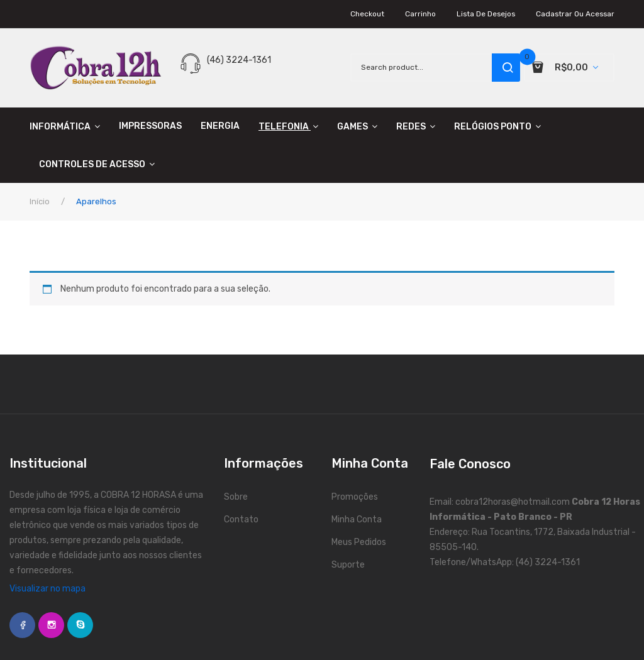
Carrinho (420, 14)
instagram (51, 625)
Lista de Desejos (486, 14)
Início (40, 201)
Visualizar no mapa (47, 589)
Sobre (236, 497)
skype (80, 625)
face (22, 625)
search (506, 68)
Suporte (348, 565)
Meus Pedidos (359, 542)
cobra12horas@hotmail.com (513, 502)
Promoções (355, 497)
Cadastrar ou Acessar (575, 14)
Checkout (367, 14)
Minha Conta (357, 520)
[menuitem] (69, 126)
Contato (241, 520)
